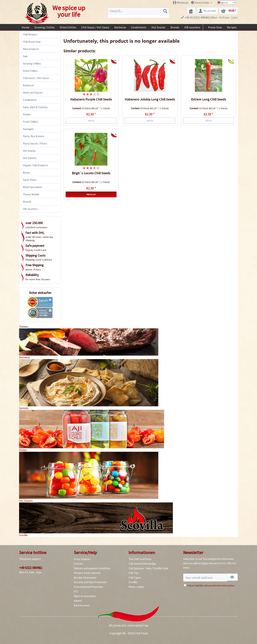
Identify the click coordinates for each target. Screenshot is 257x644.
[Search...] (138, 11)
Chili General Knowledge (142, 564)
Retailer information (85, 578)
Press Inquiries (82, 559)
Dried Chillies (30, 71)
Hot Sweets (30, 158)
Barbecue (28, 85)
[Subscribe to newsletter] (232, 577)
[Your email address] (205, 577)
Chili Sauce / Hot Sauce (36, 78)
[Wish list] (191, 11)
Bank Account (82, 605)
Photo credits (136, 587)
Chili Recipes (30, 34)
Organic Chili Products (35, 165)
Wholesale (183, 3)
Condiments (30, 100)
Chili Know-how (32, 42)
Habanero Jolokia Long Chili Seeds (150, 99)
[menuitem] (181, 3)
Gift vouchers (30, 209)
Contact (78, 564)
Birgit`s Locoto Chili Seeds (91, 173)
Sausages (28, 129)
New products (31, 49)
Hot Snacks (29, 151)
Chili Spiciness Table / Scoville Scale (148, 568)
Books (27, 173)
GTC (76, 591)
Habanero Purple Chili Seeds (91, 99)
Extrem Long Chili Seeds (209, 99)
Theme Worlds (31, 194)
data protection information (219, 585)
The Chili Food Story (140, 559)
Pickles (27, 114)
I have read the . (211, 585)
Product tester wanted (87, 573)
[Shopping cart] (229, 11)
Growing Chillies (32, 64)
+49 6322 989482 (31, 568)
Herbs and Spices (33, 93)
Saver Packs (30, 180)
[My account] (207, 11)
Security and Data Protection (90, 582)
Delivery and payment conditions (92, 568)
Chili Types (135, 578)
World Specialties (33, 187)
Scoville (133, 582)
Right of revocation (85, 596)
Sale (25, 56)
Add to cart (91, 194)
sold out (91, 121)
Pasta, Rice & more (33, 136)
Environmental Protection (88, 587)
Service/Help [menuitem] (200, 3)
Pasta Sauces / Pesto (35, 143)
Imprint (78, 601)
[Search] (165, 11)
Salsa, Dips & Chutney (35, 107)
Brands (27, 202)
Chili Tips (134, 573)
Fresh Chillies (30, 122)
